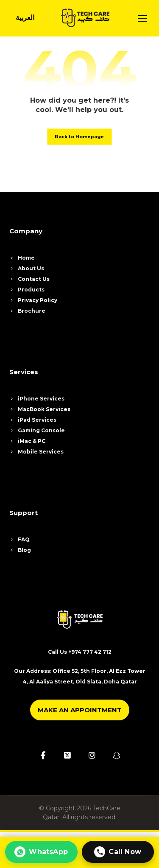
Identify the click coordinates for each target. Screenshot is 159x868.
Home (22, 258)
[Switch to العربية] (25, 18)
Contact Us (29, 279)
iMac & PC (27, 441)
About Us (27, 268)
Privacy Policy (33, 300)
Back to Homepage (79, 137)
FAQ (20, 539)
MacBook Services (40, 409)
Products (27, 290)
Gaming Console (37, 430)
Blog (20, 550)
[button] (142, 18)
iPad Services (33, 420)
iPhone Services (37, 399)
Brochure (27, 311)
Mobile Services (36, 452)
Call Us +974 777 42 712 (80, 652)
